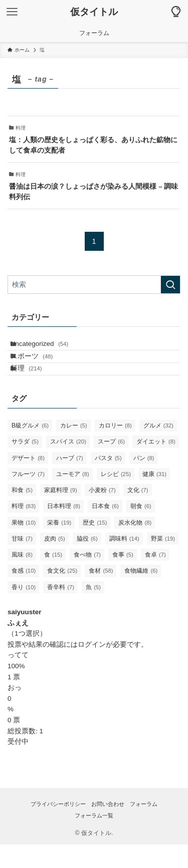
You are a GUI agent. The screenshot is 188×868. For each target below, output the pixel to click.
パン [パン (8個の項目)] (144, 481)
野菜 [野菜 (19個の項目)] (163, 562)
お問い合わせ (108, 827)
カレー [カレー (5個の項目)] (74, 449)
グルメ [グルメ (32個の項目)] (158, 449)
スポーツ (41, 368)
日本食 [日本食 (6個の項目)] (105, 530)
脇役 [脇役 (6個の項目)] (87, 562)
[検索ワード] (94, 285)
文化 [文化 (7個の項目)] (138, 514)
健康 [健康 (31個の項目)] (154, 497)
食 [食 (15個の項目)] (53, 578)
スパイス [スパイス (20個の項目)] (68, 465)
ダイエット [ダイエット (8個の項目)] (156, 465)
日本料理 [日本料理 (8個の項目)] (64, 530)
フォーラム (144, 827)
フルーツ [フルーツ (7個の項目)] (28, 497)
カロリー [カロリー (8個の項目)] (115, 449)
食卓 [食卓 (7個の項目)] (155, 578)
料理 (35, 388)
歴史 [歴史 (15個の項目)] (95, 546)
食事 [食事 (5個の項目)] (123, 578)
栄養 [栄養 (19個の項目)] (59, 546)
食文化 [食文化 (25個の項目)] (62, 594)
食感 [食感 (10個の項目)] (24, 594)
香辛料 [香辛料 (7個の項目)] (61, 610)
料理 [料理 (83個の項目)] (24, 530)
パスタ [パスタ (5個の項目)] (108, 481)
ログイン (92, 668)
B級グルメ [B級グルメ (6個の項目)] (30, 449)
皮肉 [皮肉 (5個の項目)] (55, 562)
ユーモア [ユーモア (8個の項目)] (73, 497)
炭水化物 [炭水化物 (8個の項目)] (135, 546)
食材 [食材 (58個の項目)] (101, 594)
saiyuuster (25, 635)
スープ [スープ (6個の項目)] (111, 465)
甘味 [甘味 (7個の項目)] (22, 562)
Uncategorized (49, 348)
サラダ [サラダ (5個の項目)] (25, 465)
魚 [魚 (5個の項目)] (93, 610)
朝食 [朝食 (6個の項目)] (141, 530)
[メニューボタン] (12, 12)
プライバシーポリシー (58, 827)
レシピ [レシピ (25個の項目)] (116, 497)
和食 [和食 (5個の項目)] (22, 514)
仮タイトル (94, 12)
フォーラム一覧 (94, 839)
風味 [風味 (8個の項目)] (22, 578)
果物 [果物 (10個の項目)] (24, 546)
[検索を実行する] (170, 285)
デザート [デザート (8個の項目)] (28, 481)
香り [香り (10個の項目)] (24, 610)
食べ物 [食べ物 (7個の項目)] (87, 578)
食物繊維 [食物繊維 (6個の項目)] (141, 594)
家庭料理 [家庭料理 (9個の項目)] (61, 514)
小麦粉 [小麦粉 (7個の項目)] (102, 514)
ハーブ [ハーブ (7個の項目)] (70, 481)
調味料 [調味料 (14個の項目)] (124, 562)
